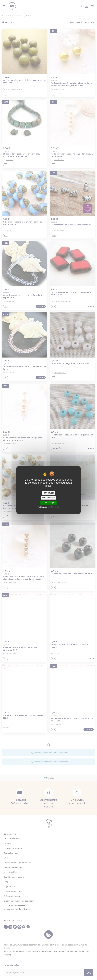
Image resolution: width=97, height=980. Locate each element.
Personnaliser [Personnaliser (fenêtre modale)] (48, 498)
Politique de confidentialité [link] (48, 507)
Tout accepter (48, 503)
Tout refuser (48, 493)
